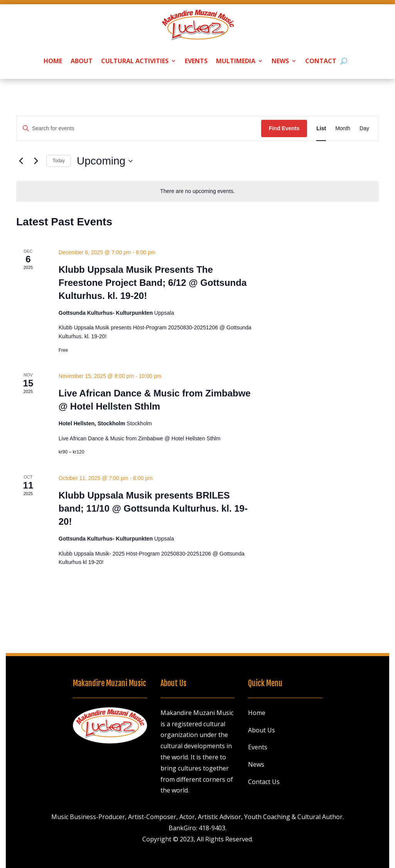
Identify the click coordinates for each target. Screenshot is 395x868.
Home (53, 61)
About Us (262, 730)
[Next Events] (36, 161)
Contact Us (264, 782)
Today (59, 161)
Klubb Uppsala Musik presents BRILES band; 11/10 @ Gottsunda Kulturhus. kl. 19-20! (153, 508)
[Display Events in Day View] (364, 128)
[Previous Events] (21, 161)
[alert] (197, 191)
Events (196, 61)
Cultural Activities (135, 61)
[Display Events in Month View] (343, 128)
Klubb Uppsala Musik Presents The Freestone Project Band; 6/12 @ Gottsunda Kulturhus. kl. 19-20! (153, 283)
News (280, 61)
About (82, 61)
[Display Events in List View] (321, 128)
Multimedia (236, 61)
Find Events (284, 128)
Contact (321, 61)
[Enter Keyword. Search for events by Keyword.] (139, 128)
